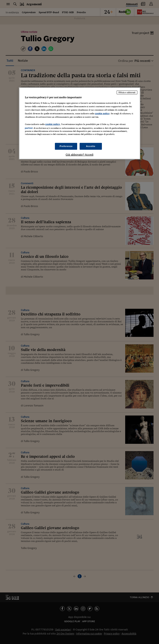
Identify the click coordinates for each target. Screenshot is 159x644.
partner (29, 128)
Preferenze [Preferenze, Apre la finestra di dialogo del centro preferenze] (66, 146)
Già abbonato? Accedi (79, 155)
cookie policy (102, 113)
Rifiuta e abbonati (127, 92)
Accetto (91, 146)
